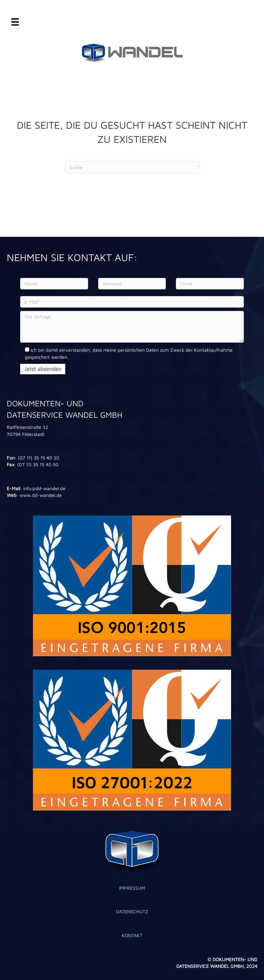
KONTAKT (132, 935)
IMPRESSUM (132, 888)
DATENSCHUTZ (132, 911)
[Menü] (15, 22)
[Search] (132, 167)
